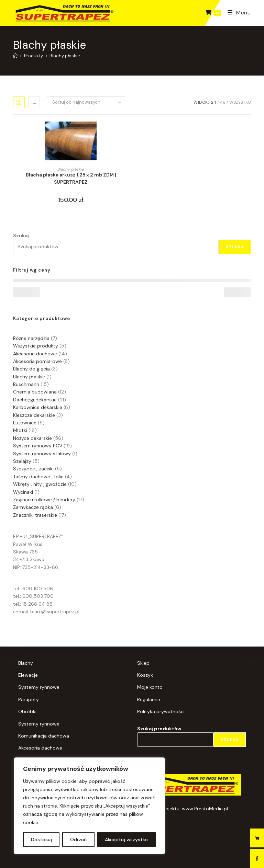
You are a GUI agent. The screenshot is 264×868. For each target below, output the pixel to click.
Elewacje (28, 675)
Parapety (29, 699)
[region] (89, 806)
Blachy (26, 663)
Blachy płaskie (65, 56)
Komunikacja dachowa (44, 736)
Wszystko (240, 102)
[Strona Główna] (15, 56)
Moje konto (150, 687)
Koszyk (145, 675)
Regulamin (149, 699)
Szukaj (21, 236)
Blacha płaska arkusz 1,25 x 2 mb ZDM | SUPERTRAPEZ (71, 178)
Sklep (143, 663)
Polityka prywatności (161, 711)
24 (214, 102)
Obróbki (27, 711)
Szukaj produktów (159, 729)
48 (223, 102)
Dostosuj (41, 840)
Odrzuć (78, 840)
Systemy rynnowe (39, 687)
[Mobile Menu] (237, 13)
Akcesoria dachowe (40, 748)
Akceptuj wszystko (126, 840)
